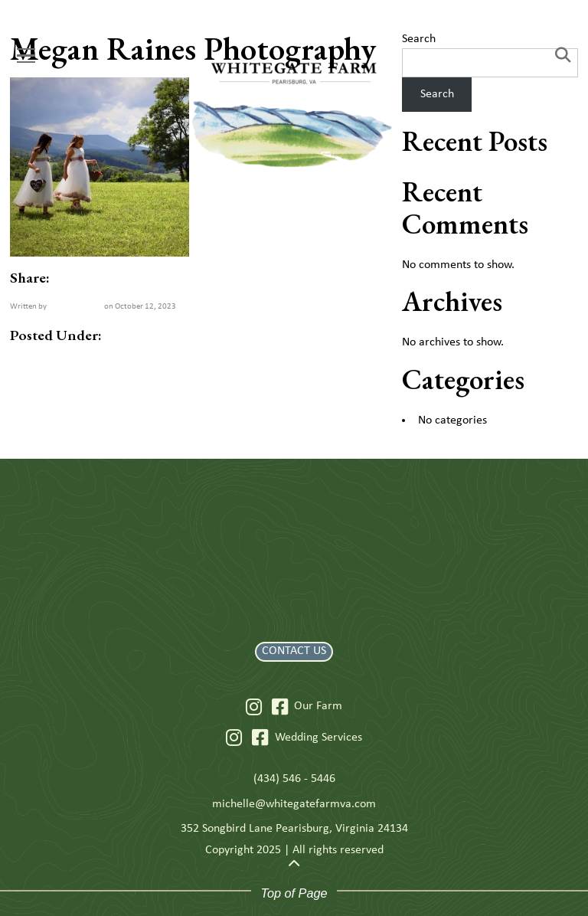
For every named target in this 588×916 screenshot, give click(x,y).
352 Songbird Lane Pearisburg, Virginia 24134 (294, 829)
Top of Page (294, 893)
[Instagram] (254, 707)
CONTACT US (294, 651)
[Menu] (26, 56)
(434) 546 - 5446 (294, 779)
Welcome (75, 306)
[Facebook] (280, 707)
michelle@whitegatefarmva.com (294, 804)
